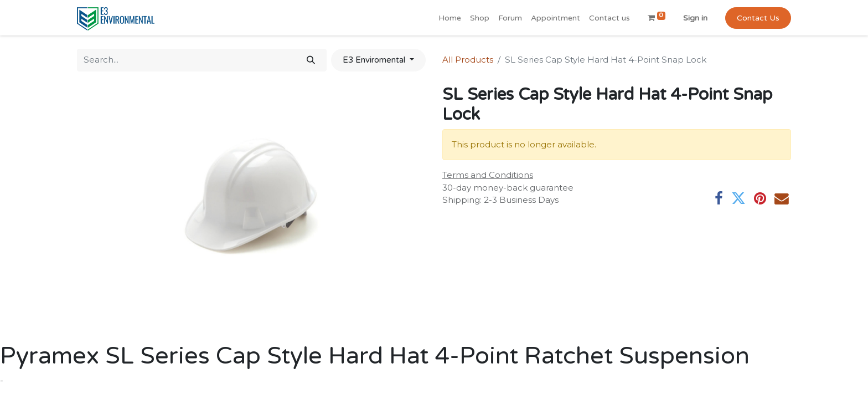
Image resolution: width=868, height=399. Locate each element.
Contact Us (758, 18)
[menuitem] (450, 18)
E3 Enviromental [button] (375, 60)
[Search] (311, 60)
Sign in (695, 18)
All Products (468, 60)
